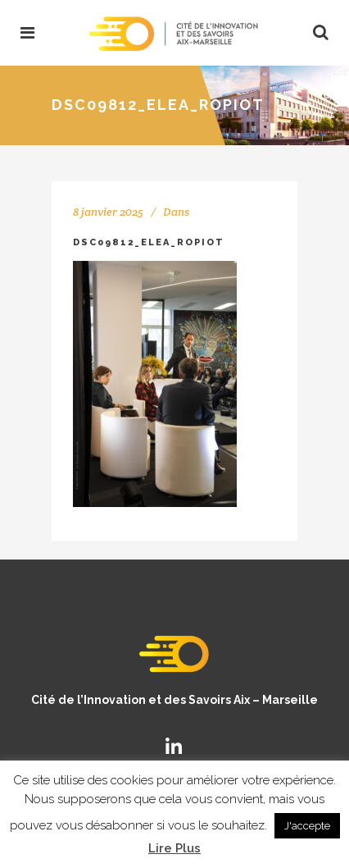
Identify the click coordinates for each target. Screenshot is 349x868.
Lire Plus (174, 848)
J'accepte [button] (307, 826)
